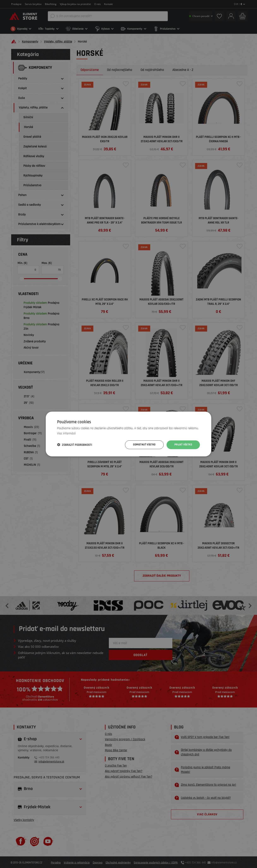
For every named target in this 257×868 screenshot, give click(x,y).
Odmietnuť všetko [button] (142, 445)
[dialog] (128, 434)
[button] (75, 445)
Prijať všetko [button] (183, 445)
